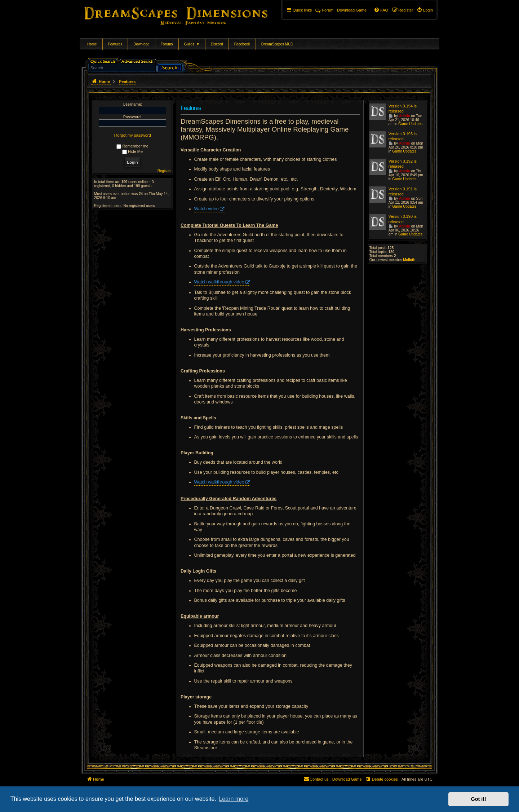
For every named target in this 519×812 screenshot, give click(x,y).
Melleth (409, 260)
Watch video (207, 209)
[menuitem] (425, 10)
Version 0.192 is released (403, 164)
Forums (167, 44)
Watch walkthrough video (219, 282)
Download (141, 44)
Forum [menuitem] (324, 10)
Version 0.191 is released (403, 191)
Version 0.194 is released (403, 109)
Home (92, 44)
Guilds (192, 44)
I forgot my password (132, 135)
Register (164, 171)
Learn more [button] (234, 799)
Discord (217, 44)
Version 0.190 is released (403, 219)
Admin (405, 116)
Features (115, 44)
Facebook (242, 44)
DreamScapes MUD (277, 44)
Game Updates (410, 124)
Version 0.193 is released (403, 136)
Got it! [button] (479, 799)
